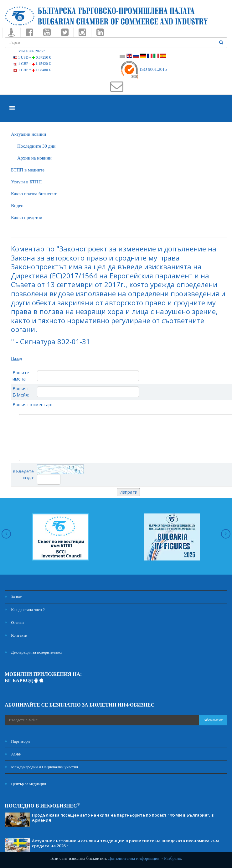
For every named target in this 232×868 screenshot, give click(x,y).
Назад (16, 358)
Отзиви (14, 622)
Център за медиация (25, 784)
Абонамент (213, 720)
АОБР (13, 754)
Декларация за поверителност (34, 652)
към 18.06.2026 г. (32, 51)
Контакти (16, 635)
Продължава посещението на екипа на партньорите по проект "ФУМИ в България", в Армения (123, 818)
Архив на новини (34, 158)
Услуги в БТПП (26, 182)
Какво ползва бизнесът (34, 194)
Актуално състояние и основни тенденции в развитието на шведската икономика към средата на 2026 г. (125, 843)
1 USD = (32, 57)
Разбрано (173, 858)
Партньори (17, 741)
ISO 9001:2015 (143, 69)
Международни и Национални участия (41, 767)
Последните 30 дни (36, 146)
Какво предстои (27, 218)
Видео (17, 206)
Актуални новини (28, 134)
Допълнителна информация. (134, 858)
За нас (13, 597)
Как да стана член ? (25, 610)
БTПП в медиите (28, 170)
